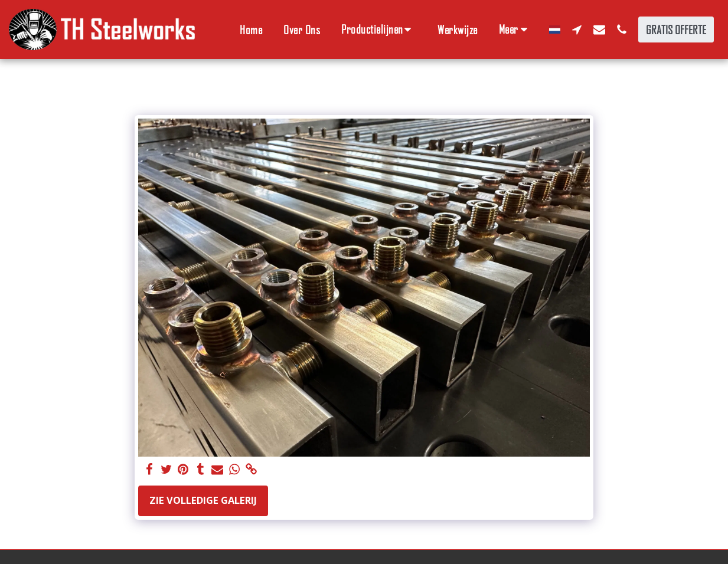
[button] (379, 29)
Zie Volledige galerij (203, 500)
